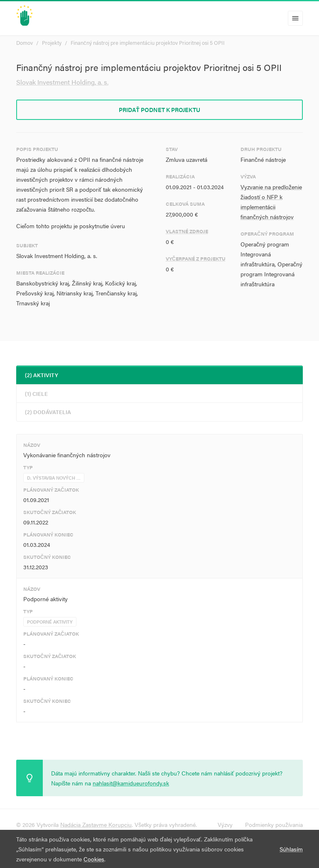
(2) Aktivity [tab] (42, 375)
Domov (25, 43)
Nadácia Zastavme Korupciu (96, 824)
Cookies (94, 859)
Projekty (52, 43)
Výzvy (225, 824)
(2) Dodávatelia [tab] (48, 412)
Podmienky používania (274, 824)
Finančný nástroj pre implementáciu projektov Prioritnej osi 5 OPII (148, 43)
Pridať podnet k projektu (159, 110)
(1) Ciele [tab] (36, 394)
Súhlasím (291, 849)
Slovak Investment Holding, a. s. (62, 82)
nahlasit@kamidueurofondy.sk (131, 783)
